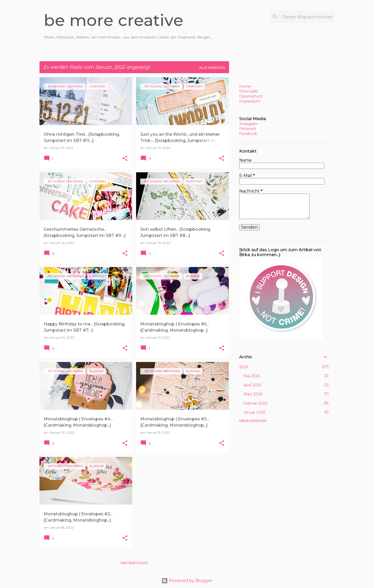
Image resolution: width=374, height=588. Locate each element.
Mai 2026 (252, 376)
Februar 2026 (255, 403)
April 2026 (252, 385)
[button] (125, 159)
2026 (244, 367)
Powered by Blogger (187, 581)
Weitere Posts (134, 563)
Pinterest (248, 129)
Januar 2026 (254, 412)
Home (245, 86)
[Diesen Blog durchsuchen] (308, 17)
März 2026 (253, 394)
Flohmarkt (249, 91)
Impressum (250, 101)
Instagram (249, 124)
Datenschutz (251, 96)
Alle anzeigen (212, 68)
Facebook (248, 134)
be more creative (113, 20)
